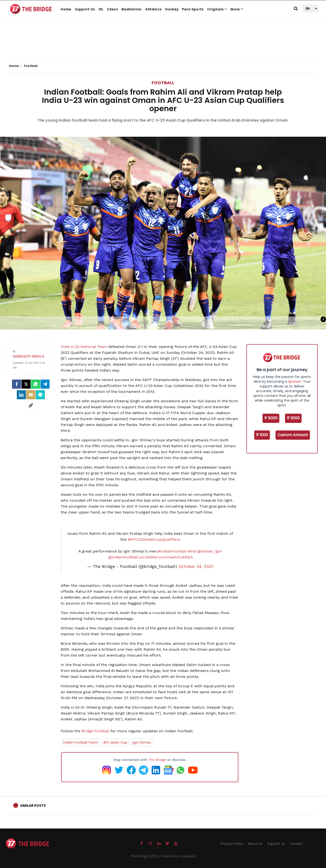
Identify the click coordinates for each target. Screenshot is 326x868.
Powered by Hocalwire (178, 856)
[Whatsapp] (36, 384)
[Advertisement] (163, 45)
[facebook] (17, 384)
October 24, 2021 (196, 566)
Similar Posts (33, 806)
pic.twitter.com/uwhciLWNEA (166, 557)
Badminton (132, 9)
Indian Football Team (81, 742)
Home (66, 9)
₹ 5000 (271, 418)
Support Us (85, 9)
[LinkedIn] (21, 395)
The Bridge (157, 760)
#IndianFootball (172, 551)
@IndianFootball (123, 557)
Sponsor (295, 381)
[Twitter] (26, 384)
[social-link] (31, 405)
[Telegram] (45, 384)
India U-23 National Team (84, 347)
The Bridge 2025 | (145, 856)
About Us (255, 844)
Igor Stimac (142, 742)
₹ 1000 (262, 435)
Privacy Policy (232, 844)
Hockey (172, 9)
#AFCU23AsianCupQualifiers (154, 539)
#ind (192, 551)
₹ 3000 (293, 418)
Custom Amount (293, 435)
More (237, 9)
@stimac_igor (210, 551)
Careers (296, 844)
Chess (112, 9)
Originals (217, 9)
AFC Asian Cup (115, 742)
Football (163, 83)
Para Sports (193, 9)
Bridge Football (95, 731)
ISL (101, 9)
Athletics (154, 9)
